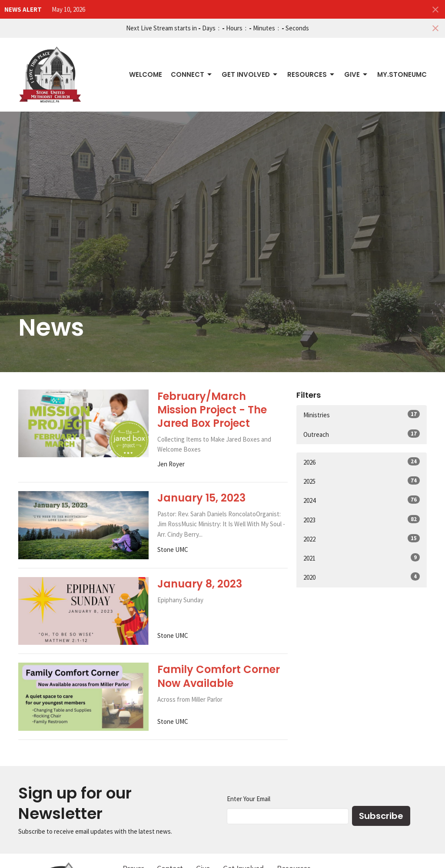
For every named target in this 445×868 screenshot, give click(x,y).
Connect (192, 74)
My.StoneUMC (402, 74)
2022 (362, 539)
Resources (311, 74)
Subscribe (381, 816)
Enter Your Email (249, 799)
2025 (362, 481)
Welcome (146, 74)
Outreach (362, 434)
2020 (362, 577)
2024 (362, 500)
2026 (362, 462)
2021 (362, 558)
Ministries (362, 414)
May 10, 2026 (68, 9)
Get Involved (250, 74)
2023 (362, 520)
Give (356, 74)
